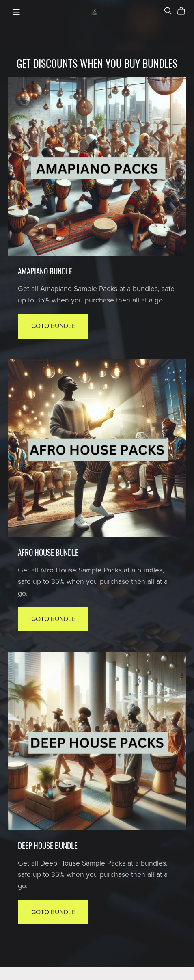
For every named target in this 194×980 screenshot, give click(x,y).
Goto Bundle (53, 326)
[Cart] (184, 11)
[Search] (168, 11)
